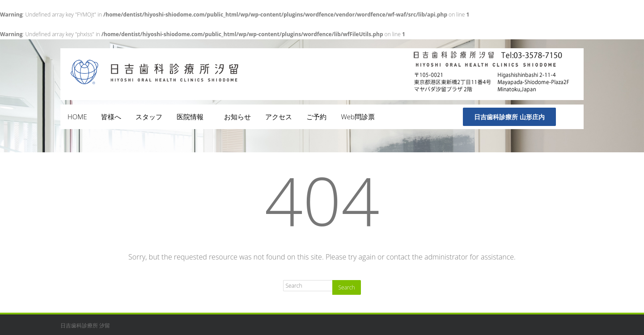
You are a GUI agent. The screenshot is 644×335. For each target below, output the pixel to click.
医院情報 (193, 117)
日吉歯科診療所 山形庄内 (509, 117)
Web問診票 (358, 117)
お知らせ (237, 117)
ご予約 (316, 117)
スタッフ (149, 117)
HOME (77, 117)
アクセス (279, 117)
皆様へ (111, 117)
